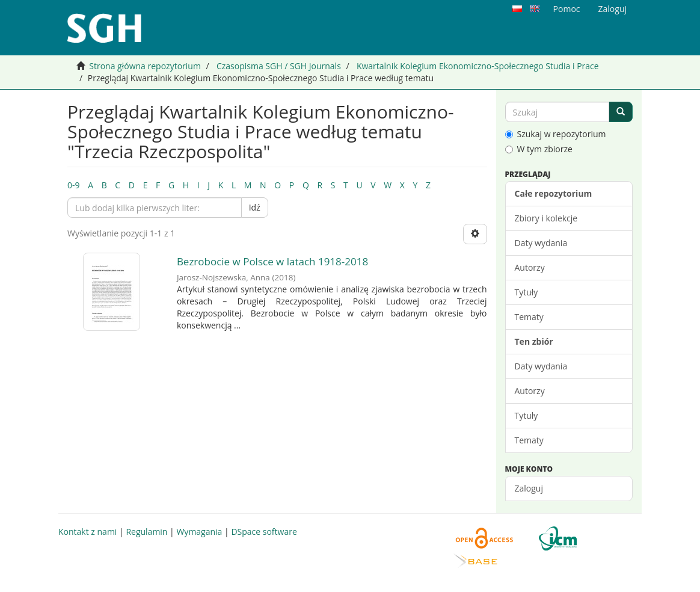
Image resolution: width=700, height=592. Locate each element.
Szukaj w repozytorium (556, 134)
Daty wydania (541, 243)
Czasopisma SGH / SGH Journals (279, 66)
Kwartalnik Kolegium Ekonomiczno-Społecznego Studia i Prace (478, 66)
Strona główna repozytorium (145, 66)
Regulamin (146, 532)
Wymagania (199, 532)
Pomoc (567, 9)
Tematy (529, 317)
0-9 (74, 185)
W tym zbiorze (539, 149)
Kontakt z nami (87, 532)
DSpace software (264, 532)
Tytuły (527, 292)
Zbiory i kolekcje (546, 218)
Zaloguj (529, 488)
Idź (255, 207)
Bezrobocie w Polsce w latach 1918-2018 (272, 261)
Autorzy (530, 267)
